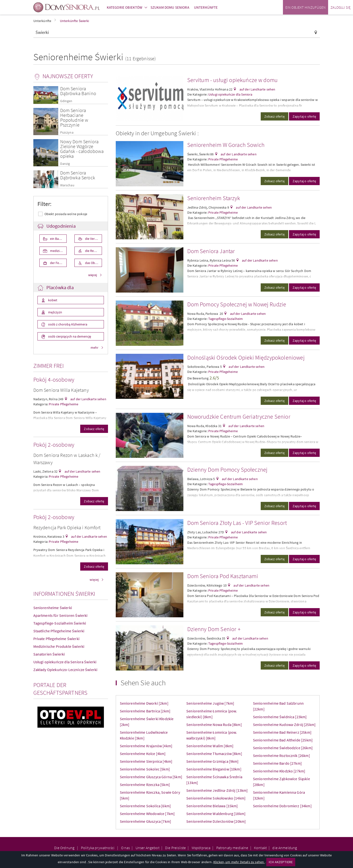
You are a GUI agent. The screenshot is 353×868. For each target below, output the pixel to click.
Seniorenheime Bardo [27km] (277, 763)
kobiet (52, 300)
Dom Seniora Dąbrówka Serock (78, 175)
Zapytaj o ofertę (304, 116)
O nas (126, 848)
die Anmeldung (285, 848)
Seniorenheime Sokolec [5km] (145, 769)
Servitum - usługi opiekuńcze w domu (233, 80)
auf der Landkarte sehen (88, 399)
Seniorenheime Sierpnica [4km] (146, 761)
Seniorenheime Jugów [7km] (210, 703)
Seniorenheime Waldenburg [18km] (216, 814)
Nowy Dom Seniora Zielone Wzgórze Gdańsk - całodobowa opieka (82, 149)
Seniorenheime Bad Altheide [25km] (283, 740)
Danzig (65, 164)
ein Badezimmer (58, 239)
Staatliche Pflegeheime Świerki (59, 631)
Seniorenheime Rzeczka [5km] (145, 785)
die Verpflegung (93, 239)
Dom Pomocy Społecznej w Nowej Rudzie (237, 304)
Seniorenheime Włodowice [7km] (147, 814)
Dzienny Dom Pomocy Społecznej (227, 470)
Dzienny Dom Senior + (214, 629)
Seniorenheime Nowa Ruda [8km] (214, 725)
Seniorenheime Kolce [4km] (143, 754)
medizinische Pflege (58, 251)
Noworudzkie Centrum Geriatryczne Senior (239, 417)
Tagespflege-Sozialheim (226, 319)
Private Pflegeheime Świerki (56, 639)
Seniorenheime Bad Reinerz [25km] (282, 732)
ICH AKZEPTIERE (281, 862)
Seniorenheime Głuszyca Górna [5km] (151, 777)
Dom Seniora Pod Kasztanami (223, 576)
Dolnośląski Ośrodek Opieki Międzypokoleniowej (246, 358)
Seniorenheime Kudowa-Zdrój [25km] (284, 725)
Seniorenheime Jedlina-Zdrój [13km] (217, 790)
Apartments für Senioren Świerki (61, 615)
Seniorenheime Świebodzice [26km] (283, 748)
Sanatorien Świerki (49, 654)
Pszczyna (67, 132)
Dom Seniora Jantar (211, 251)
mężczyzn (55, 312)
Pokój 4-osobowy (54, 380)
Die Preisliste (175, 848)
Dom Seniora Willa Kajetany (61, 390)
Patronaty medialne (232, 848)
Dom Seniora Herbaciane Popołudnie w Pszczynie (74, 117)
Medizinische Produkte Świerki (59, 646)
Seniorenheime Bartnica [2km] (145, 711)
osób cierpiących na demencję (69, 336)
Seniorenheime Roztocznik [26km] (281, 755)
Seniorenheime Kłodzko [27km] (279, 771)
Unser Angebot (148, 848)
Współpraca (201, 848)
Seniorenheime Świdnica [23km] (280, 717)
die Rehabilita (93, 251)
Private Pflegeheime (64, 404)
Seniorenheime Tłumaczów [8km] (214, 754)
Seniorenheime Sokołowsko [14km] (216, 798)
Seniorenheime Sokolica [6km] (145, 806)
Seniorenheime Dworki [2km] (144, 703)
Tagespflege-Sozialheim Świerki (60, 623)
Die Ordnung (65, 848)
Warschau (67, 185)
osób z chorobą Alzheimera (67, 324)
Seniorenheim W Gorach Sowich (226, 145)
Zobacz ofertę (94, 429)
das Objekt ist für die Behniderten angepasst (93, 263)
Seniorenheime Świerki (53, 608)
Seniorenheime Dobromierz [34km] (282, 806)
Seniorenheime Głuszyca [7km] (145, 821)
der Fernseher (58, 263)
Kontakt (260, 848)
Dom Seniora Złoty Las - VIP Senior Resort (237, 523)
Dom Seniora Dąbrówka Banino (78, 91)
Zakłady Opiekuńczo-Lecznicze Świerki (65, 670)
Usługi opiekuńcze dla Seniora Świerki (65, 662)
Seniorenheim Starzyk (214, 198)
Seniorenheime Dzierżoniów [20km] (216, 821)
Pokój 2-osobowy (54, 445)
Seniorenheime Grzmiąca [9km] (212, 761)
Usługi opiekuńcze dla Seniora (230, 94)
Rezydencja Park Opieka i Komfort (67, 527)
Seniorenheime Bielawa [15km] (212, 806)
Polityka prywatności (98, 848)
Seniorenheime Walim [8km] (210, 746)
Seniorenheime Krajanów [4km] (146, 746)
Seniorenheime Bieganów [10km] (214, 769)
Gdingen (66, 101)
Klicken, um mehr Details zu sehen (239, 862)
